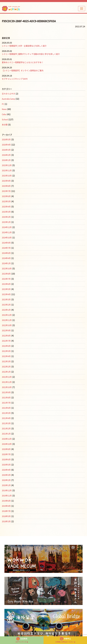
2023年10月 (7, 269)
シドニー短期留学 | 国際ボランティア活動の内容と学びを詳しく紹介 (33, 54)
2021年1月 (7, 434)
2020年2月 (7, 480)
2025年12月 (7, 165)
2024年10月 (7, 238)
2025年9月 (7, 181)
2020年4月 (7, 470)
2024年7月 (7, 248)
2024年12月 (7, 227)
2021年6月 (7, 408)
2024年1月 (7, 263)
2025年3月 (7, 212)
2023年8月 (7, 274)
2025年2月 (7, 217)
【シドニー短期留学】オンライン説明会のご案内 (24, 70)
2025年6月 (7, 196)
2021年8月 (7, 398)
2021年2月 (7, 428)
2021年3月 (7, 423)
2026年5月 (7, 139)
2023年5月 (7, 289)
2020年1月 (7, 485)
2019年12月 (7, 490)
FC (3, 104)
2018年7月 (7, 511)
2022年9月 (7, 330)
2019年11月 (7, 496)
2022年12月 (7, 315)
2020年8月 (7, 449)
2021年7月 (7, 403)
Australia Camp (9, 99)
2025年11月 (7, 170)
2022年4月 (7, 356)
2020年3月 (7, 475)
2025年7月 (7, 191)
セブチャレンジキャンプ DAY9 (16, 79)
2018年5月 (7, 516)
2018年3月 (7, 521)
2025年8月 (7, 186)
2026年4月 (7, 145)
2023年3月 (7, 299)
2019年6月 (7, 501)
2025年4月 (7, 207)
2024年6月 (7, 253)
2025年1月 (7, 222)
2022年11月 (7, 320)
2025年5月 (7, 201)
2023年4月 (7, 294)
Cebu (4, 114)
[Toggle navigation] (82, 9)
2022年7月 (7, 341)
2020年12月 (7, 439)
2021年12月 (7, 377)
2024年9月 (7, 243)
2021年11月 (7, 382)
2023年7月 (7, 279)
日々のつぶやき (9, 94)
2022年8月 (7, 336)
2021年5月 (7, 413)
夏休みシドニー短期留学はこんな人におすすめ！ (24, 62)
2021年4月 (7, 418)
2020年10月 (7, 444)
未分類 (5, 125)
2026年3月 (7, 150)
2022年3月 (7, 361)
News (5, 109)
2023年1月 (7, 310)
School (5, 119)
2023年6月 (7, 284)
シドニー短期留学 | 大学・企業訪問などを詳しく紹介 (26, 46)
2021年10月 (7, 387)
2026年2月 (7, 155)
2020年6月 (7, 459)
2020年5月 (7, 465)
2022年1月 (7, 372)
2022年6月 (7, 346)
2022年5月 (7, 351)
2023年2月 (7, 305)
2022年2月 (7, 367)
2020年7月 (7, 454)
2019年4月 (7, 506)
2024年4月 (7, 258)
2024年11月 (7, 232)
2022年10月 (7, 325)
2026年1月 (7, 160)
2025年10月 (7, 176)
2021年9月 (7, 392)
